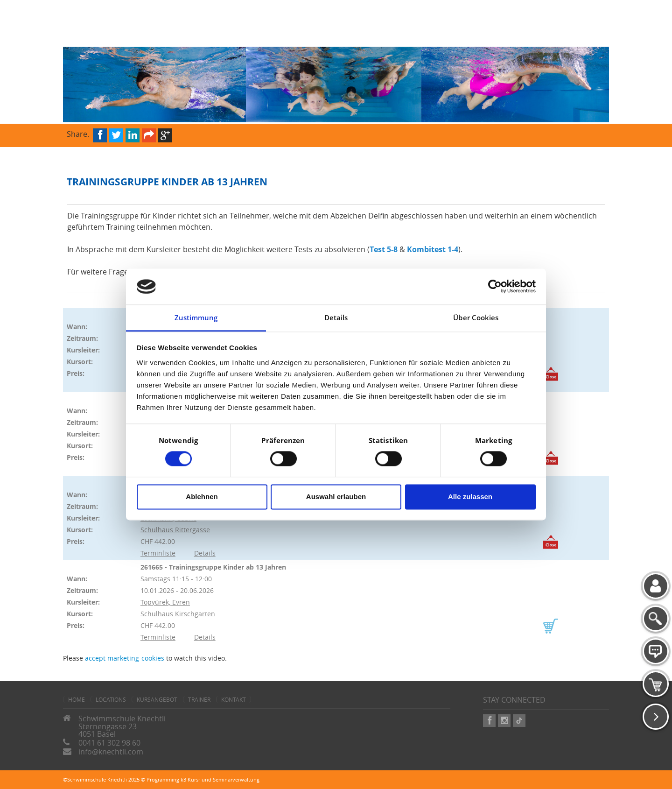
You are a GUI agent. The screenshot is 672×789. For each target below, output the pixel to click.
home (77, 699)
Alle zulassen (470, 497)
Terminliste (158, 553)
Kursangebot (157, 699)
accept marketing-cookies (125, 658)
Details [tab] (336, 317)
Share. (78, 133)
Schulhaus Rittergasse (175, 530)
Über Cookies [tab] (476, 317)
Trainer (199, 699)
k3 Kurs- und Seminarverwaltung (220, 779)
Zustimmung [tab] (196, 317)
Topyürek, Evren (165, 602)
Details (205, 553)
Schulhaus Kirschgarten (178, 614)
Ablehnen (202, 497)
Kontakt (234, 699)
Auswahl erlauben (336, 497)
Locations (111, 699)
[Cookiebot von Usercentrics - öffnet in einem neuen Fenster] (495, 287)
